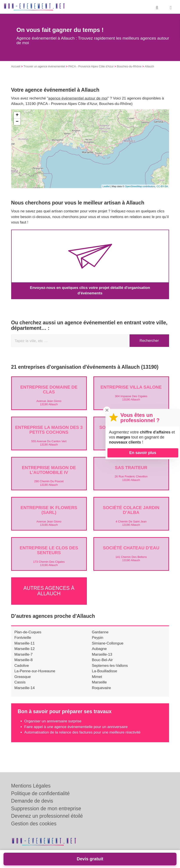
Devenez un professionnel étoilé (47, 816)
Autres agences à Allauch (49, 590)
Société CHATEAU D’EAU (131, 548)
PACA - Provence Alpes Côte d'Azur (91, 66)
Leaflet (106, 186)
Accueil (16, 66)
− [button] (17, 122)
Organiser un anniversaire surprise (53, 720)
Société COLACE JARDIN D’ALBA (131, 510)
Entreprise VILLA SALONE (131, 387)
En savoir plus (143, 453)
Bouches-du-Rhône (129, 66)
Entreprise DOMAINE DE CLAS (49, 389)
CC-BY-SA (162, 186)
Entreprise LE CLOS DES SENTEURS (49, 550)
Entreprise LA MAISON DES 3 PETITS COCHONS (49, 430)
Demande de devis (32, 801)
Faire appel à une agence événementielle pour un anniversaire (76, 726)
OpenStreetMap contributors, (141, 186)
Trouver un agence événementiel (44, 66)
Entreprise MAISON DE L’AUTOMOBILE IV (49, 470)
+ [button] (17, 115)
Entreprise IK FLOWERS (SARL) (49, 510)
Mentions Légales (31, 786)
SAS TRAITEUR (131, 467)
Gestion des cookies (34, 824)
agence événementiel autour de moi (78, 98)
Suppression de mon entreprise (46, 809)
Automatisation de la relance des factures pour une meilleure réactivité (82, 731)
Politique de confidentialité (40, 793)
